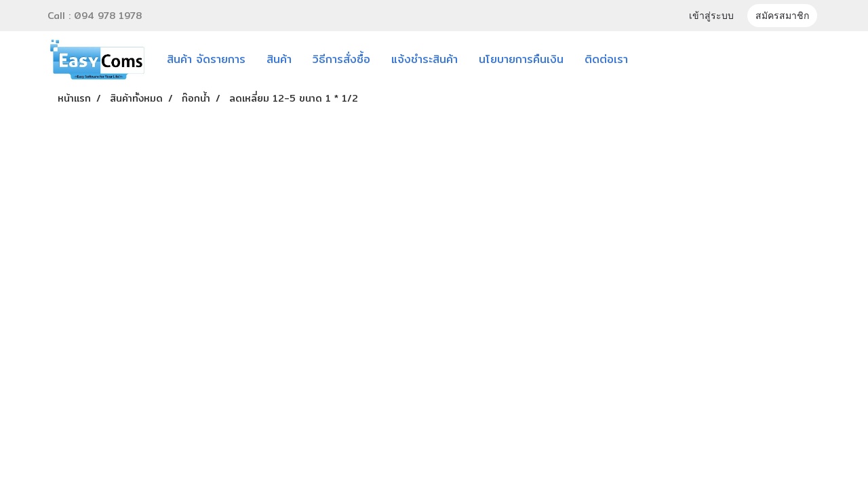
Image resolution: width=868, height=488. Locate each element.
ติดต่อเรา (606, 59)
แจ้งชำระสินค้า (425, 59)
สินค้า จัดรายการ (206, 59)
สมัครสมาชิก (782, 17)
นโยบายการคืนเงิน (521, 59)
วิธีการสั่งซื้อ (341, 59)
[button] (658, 60)
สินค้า (279, 59)
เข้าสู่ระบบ (711, 17)
